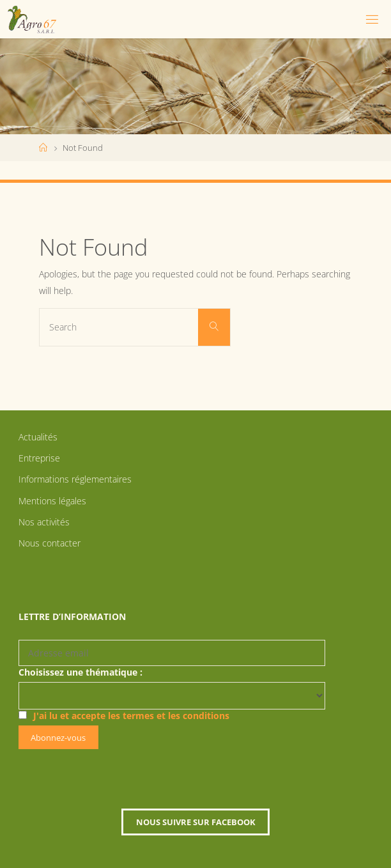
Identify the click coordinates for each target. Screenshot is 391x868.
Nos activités (44, 522)
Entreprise (39, 458)
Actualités (38, 437)
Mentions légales (52, 501)
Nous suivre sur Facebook (196, 822)
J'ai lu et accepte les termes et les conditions (131, 716)
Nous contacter (50, 543)
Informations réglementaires (75, 479)
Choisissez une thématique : (80, 672)
